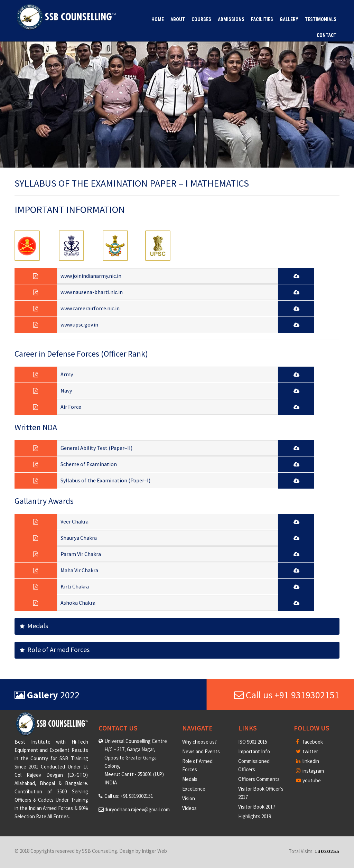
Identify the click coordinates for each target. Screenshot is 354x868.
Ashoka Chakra (78, 603)
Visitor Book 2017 (257, 807)
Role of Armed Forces (55, 649)
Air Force (71, 407)
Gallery (289, 19)
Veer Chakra (74, 521)
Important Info (254, 751)
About (178, 19)
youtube (308, 780)
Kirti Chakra (75, 586)
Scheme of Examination (89, 464)
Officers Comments (259, 779)
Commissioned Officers (254, 765)
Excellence (194, 789)
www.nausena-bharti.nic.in (92, 292)
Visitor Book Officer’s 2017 (261, 793)
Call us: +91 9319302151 (129, 796)
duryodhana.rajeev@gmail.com (137, 809)
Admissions (231, 19)
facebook (309, 742)
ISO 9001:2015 (253, 742)
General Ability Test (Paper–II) (96, 448)
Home (158, 19)
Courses (201, 19)
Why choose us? (199, 742)
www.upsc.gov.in (79, 324)
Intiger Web (154, 851)
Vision (189, 798)
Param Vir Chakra (81, 554)
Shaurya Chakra (79, 538)
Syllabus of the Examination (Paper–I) (105, 480)
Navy (66, 390)
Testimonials (321, 19)
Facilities (262, 19)
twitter (307, 751)
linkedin (308, 761)
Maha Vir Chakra (79, 570)
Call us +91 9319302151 (287, 695)
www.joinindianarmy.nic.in (91, 276)
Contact (327, 35)
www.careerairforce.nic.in (90, 308)
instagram (310, 771)
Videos (189, 808)
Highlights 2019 (255, 816)
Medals (34, 626)
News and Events (201, 751)
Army (67, 374)
